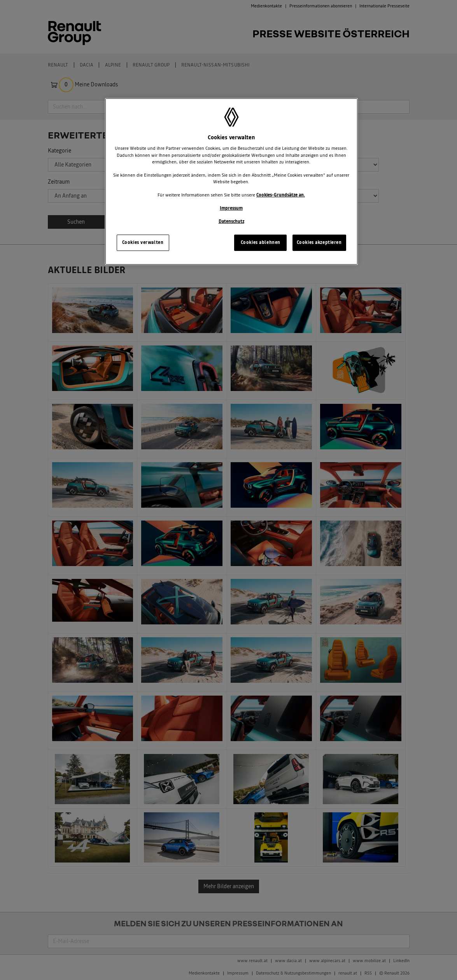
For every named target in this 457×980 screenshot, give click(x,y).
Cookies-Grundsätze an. (281, 195)
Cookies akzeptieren (319, 242)
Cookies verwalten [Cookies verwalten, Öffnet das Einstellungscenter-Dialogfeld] (143, 242)
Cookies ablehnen (261, 242)
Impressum (231, 208)
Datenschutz (231, 221)
